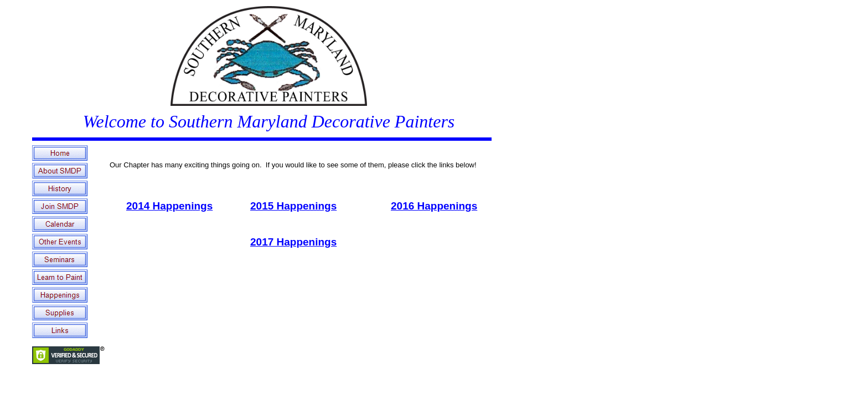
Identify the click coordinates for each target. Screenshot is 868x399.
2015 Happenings (293, 206)
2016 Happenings (434, 206)
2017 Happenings (293, 242)
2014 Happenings (169, 206)
